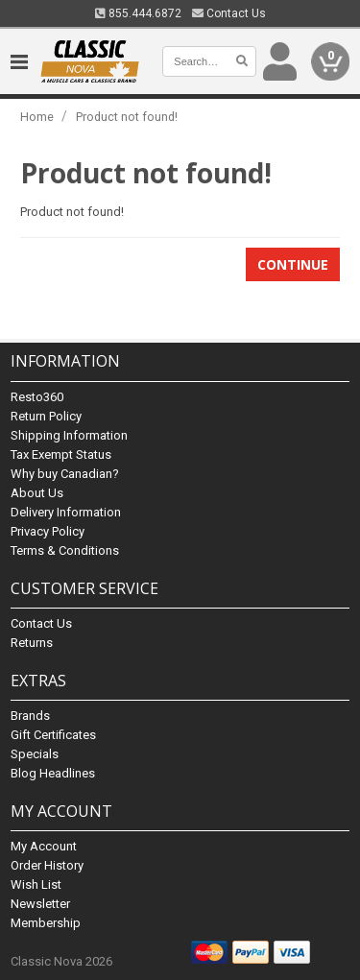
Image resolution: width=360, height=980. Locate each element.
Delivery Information (66, 512)
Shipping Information (69, 435)
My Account (44, 846)
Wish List (36, 884)
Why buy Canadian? (65, 474)
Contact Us (229, 13)
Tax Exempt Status (61, 454)
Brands (30, 716)
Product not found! (127, 117)
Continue (293, 264)
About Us (37, 493)
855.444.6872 (138, 13)
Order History (47, 865)
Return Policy (46, 416)
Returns (32, 643)
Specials (35, 754)
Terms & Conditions (65, 550)
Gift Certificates (53, 735)
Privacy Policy (48, 531)
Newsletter (40, 904)
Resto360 (37, 397)
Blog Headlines (53, 773)
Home (37, 117)
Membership (46, 923)
